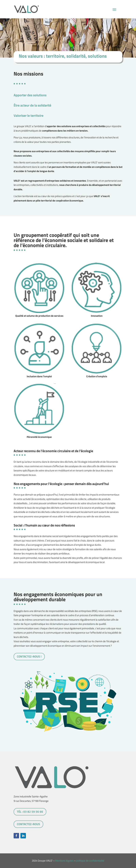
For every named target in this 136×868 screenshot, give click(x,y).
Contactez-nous (28, 824)
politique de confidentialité (90, 861)
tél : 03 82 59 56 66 (30, 812)
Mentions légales (64, 861)
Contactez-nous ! (29, 656)
